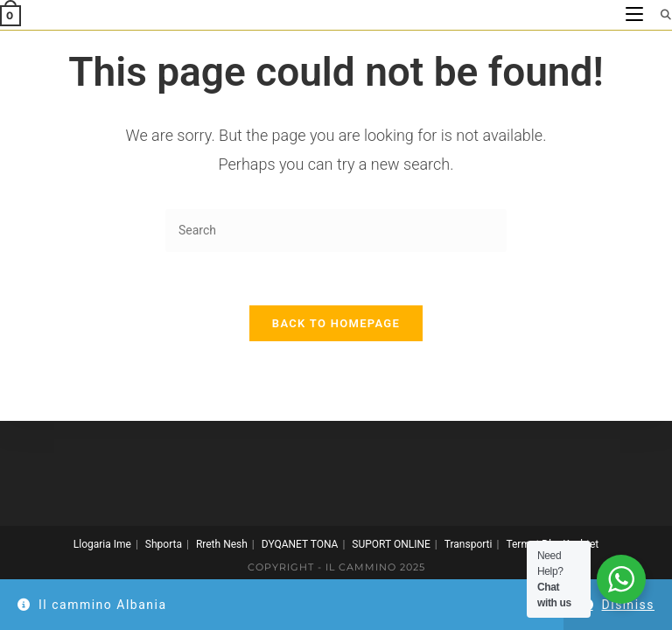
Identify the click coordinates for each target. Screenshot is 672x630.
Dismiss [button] (628, 605)
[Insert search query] (336, 231)
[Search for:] (660, 14)
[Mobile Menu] (636, 14)
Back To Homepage (336, 323)
